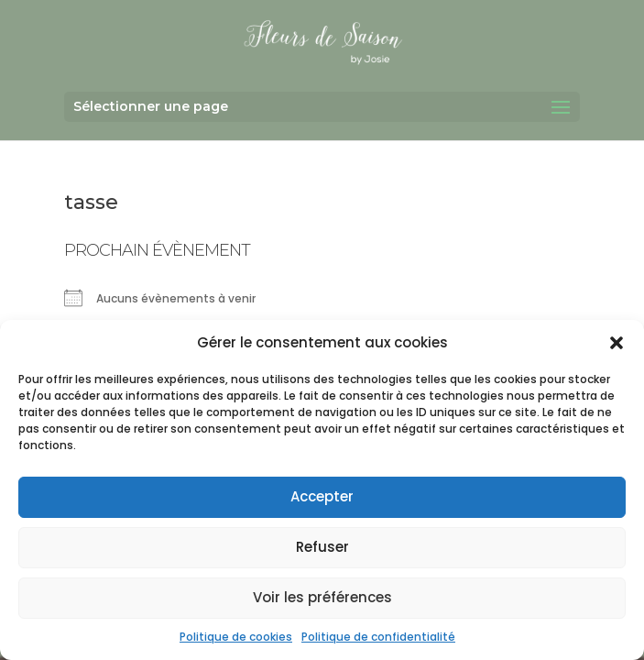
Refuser (322, 547)
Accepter (322, 496)
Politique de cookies (236, 637)
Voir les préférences (322, 597)
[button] (617, 343)
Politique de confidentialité (378, 637)
